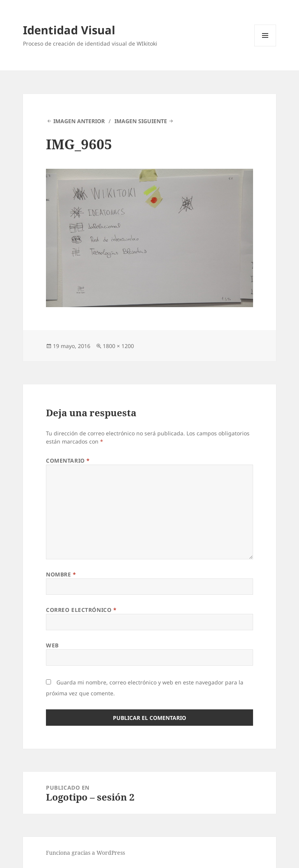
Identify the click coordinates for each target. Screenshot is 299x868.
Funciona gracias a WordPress (85, 853)
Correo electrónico (81, 610)
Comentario (68, 461)
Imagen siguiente (141, 121)
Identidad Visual (69, 30)
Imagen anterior (79, 121)
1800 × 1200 (118, 346)
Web (52, 645)
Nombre (61, 574)
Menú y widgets (265, 46)
